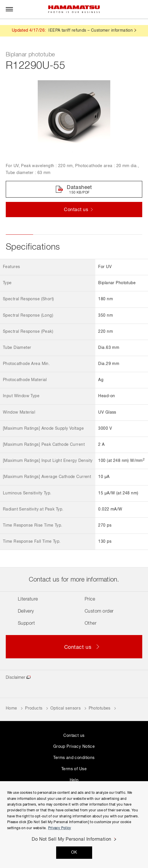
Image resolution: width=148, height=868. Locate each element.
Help (74, 780)
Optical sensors (66, 708)
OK (74, 852)
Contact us (74, 736)
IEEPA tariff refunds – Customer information (91, 30)
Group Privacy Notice (74, 747)
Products (34, 708)
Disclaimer (15, 678)
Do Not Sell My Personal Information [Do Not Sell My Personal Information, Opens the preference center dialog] (72, 840)
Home (12, 708)
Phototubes (100, 708)
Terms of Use (74, 769)
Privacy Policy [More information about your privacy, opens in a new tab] (60, 828)
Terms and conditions (74, 758)
